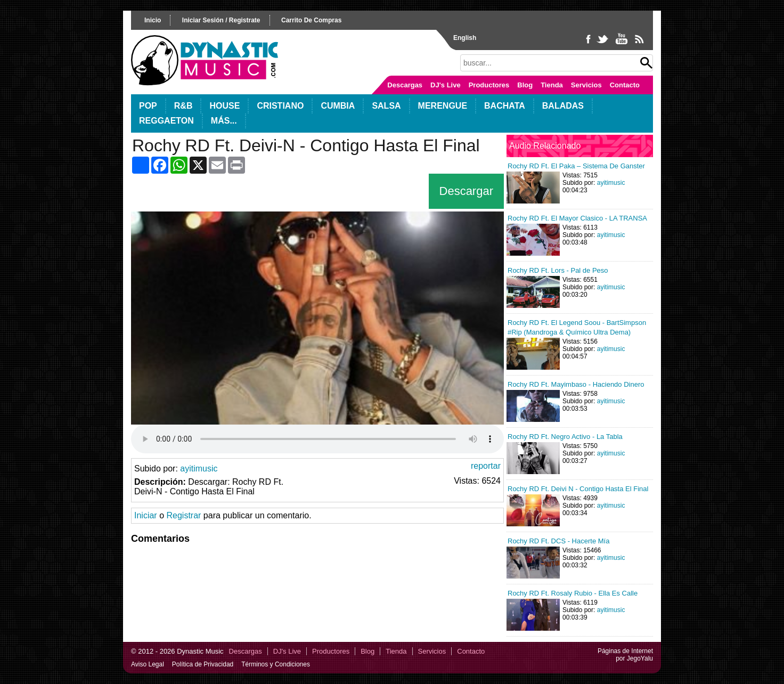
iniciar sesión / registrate (221, 20)
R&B (183, 106)
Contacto (625, 85)
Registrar (183, 515)
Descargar (466, 191)
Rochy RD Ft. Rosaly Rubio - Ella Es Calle (573, 593)
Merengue (443, 106)
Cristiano (280, 106)
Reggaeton (166, 121)
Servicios (586, 85)
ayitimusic (199, 469)
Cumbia (338, 106)
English (465, 38)
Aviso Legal (148, 664)
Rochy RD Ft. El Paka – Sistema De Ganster (576, 166)
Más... (224, 121)
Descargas (405, 85)
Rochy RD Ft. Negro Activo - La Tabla (565, 437)
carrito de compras (311, 20)
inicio (153, 20)
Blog (525, 85)
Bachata (505, 106)
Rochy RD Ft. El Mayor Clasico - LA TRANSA (577, 218)
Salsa (386, 106)
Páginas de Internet (625, 651)
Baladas (563, 106)
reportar (486, 466)
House (224, 106)
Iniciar (146, 515)
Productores (489, 85)
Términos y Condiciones (276, 664)
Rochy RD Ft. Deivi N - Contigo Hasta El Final (578, 489)
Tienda (552, 85)
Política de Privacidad (203, 664)
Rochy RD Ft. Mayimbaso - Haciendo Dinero (576, 384)
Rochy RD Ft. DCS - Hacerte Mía (558, 541)
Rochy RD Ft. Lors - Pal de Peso (558, 270)
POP (148, 106)
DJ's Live (446, 85)
